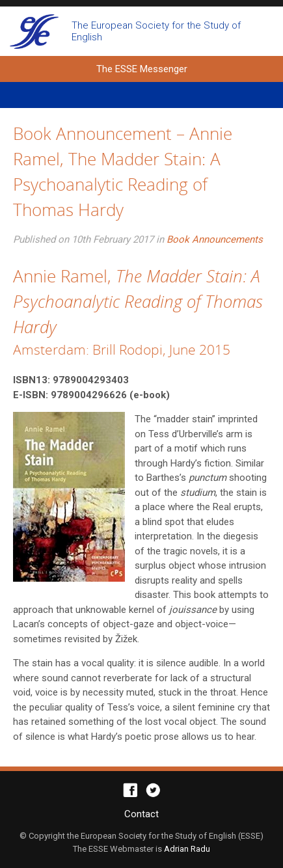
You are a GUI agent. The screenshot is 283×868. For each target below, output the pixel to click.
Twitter (153, 790)
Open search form (262, 31)
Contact (141, 814)
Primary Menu (141, 95)
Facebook (130, 790)
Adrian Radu (187, 849)
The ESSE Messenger (34, 31)
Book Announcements (215, 239)
